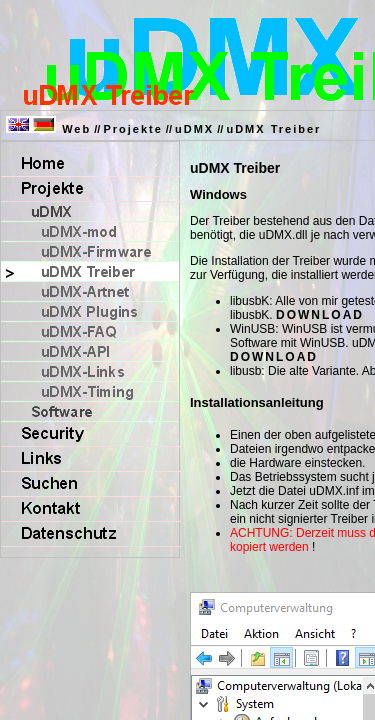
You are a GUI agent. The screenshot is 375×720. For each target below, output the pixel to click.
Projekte (132, 129)
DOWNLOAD (320, 315)
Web (76, 129)
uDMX (194, 129)
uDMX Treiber (273, 129)
